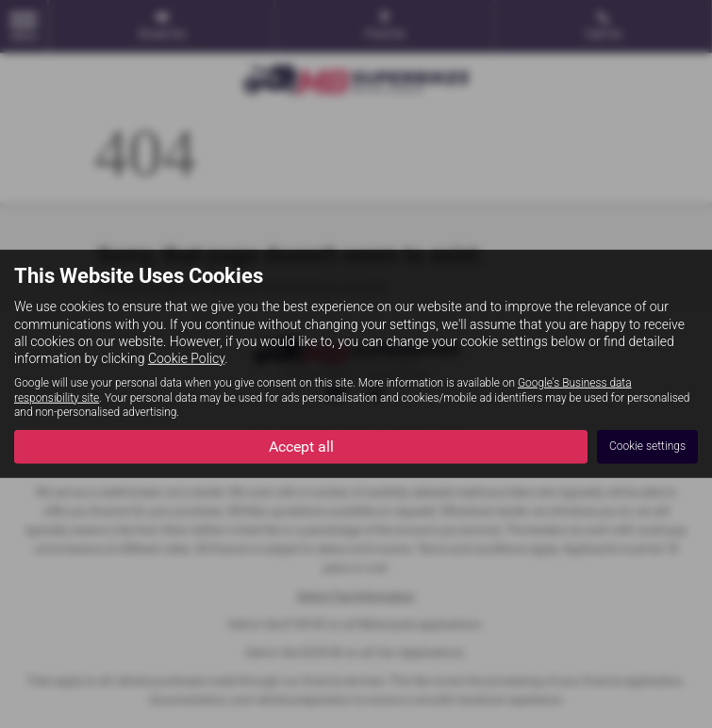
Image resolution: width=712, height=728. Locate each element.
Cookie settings (647, 446)
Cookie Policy (186, 358)
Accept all (301, 446)
